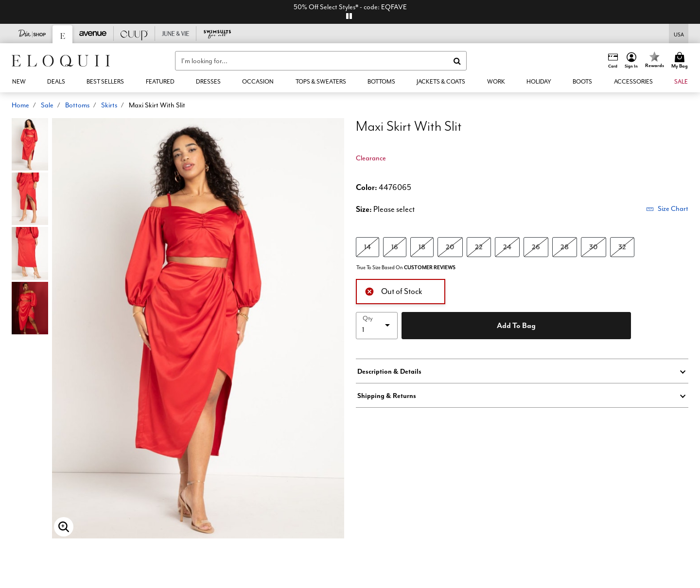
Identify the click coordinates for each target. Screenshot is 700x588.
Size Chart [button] (667, 208)
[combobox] (321, 61)
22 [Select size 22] (479, 247)
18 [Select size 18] (422, 247)
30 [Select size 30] (594, 247)
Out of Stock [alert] (394, 290)
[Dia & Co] (32, 34)
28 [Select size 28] (565, 247)
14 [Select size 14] (367, 247)
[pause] (349, 16)
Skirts (109, 105)
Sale (47, 105)
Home (20, 105)
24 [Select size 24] (507, 247)
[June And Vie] (176, 34)
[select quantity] (377, 326)
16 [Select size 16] (395, 247)
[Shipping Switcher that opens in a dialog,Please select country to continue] (679, 34)
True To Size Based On (406, 268)
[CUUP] (134, 34)
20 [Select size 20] (450, 247)
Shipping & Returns (387, 396)
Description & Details (389, 371)
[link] (56, 82)
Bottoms (77, 105)
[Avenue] (93, 34)
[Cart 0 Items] (681, 61)
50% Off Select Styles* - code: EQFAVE (350, 7)
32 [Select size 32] (622, 247)
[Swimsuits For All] (217, 34)
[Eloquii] (63, 34)
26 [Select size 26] (536, 247)
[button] (631, 61)
